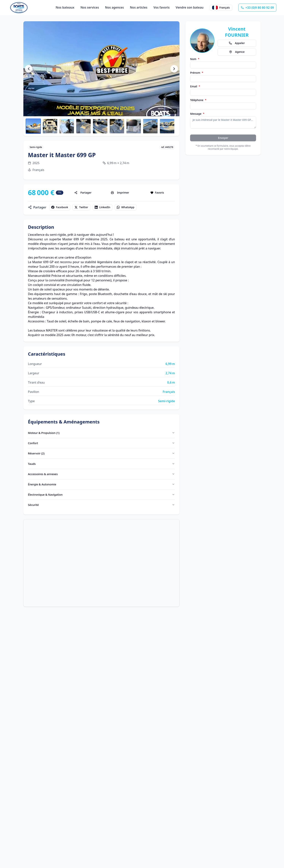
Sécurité (101, 509)
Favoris (157, 193)
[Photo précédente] (29, 69)
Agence (237, 52)
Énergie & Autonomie (101, 487)
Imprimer (120, 193)
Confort (101, 444)
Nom (195, 59)
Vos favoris (161, 7)
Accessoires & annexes (101, 476)
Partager (83, 193)
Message (197, 114)
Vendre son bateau (190, 7)
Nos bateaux (65, 7)
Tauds (101, 466)
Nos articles (139, 7)
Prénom (197, 73)
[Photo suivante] (174, 69)
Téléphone (198, 100)
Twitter (81, 207)
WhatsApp (126, 207)
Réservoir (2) (101, 455)
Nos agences (115, 7)
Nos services (90, 7)
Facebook (60, 207)
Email (195, 86)
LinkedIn (102, 207)
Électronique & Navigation (101, 498)
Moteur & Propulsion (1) (101, 433)
